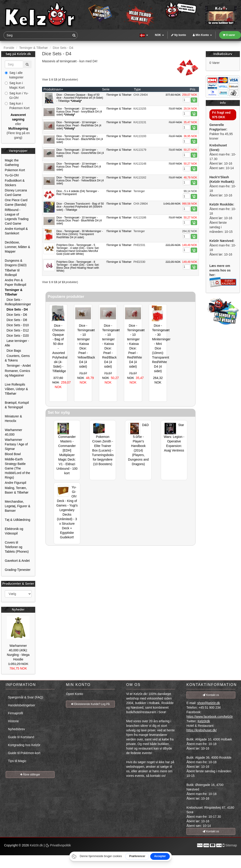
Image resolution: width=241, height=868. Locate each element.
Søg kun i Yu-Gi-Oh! (17, 95)
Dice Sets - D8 (16, 320)
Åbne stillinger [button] (30, 775)
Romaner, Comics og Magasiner (17, 373)
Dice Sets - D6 (16, 315)
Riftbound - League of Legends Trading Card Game (17, 217)
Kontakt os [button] (211, 695)
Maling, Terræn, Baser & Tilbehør (17, 490)
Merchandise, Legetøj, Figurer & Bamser (18, 506)
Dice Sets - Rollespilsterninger (18, 302)
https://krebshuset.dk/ (202, 730)
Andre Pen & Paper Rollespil (15, 282)
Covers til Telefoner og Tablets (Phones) (17, 547)
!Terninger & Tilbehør (119, 95)
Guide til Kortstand (21, 737)
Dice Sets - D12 (17, 330)
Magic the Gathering (12, 163)
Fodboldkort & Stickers (15, 183)
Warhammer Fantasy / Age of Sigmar (16, 444)
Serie (106, 89)
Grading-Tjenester (18, 570)
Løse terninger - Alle (17, 343)
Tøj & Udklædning (18, 520)
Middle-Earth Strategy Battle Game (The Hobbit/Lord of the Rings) (17, 468)
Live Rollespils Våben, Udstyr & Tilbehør (16, 389)
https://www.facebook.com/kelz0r (210, 717)
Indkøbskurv (223, 54)
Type (137, 89)
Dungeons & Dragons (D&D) (16, 263)
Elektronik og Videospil (14, 531)
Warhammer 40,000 (14, 432)
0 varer (229, 35)
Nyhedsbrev (16, 729)
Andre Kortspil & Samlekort (16, 231)
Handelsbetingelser (22, 705)
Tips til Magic (17, 761)
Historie (13, 721)
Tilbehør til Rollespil (12, 273)
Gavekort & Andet (17, 561)
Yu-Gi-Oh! (12, 175)
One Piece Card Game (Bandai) (16, 202)
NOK (159, 35)
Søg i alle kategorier (14, 75)
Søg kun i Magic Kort (15, 85)
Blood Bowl (13, 454)
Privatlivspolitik (58, 845)
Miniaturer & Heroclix (13, 419)
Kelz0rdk (204, 721)
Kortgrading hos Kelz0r (24, 745)
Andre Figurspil (15, 483)
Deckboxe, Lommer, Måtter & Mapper (17, 247)
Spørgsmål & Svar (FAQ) (26, 697)
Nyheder (18, 610)
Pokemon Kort (15, 170)
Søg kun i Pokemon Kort (17, 106)
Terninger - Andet (18, 366)
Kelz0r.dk (36, 845)
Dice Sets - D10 (17, 325)
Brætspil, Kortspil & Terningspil (17, 405)
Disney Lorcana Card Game (16, 193)
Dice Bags (13, 351)
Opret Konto (75, 694)
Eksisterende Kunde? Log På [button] (90, 704)
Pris (193, 89)
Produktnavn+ (53, 89)
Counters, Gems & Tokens (17, 358)
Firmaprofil (15, 713)
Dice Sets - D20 (17, 336)
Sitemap (231, 845)
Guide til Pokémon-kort (24, 753)
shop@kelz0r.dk (208, 703)
